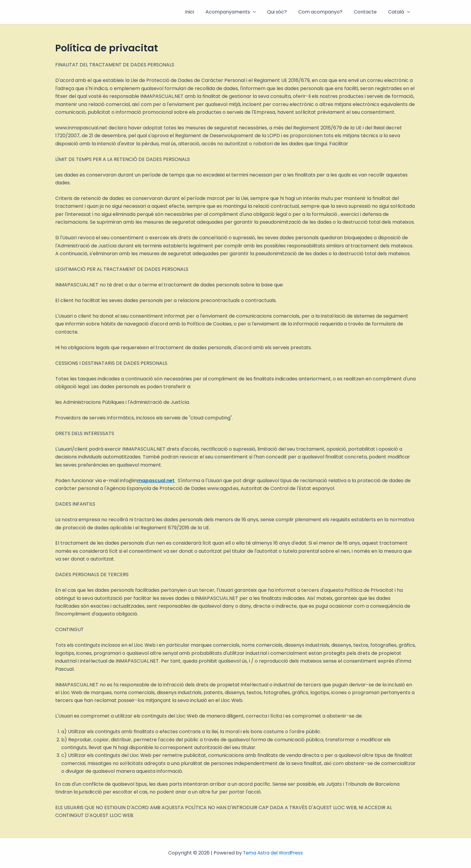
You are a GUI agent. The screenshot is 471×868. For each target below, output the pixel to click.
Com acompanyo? (325, 12)
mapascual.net (156, 481)
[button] (261, 12)
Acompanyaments (239, 12)
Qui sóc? (283, 12)
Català (400, 12)
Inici (199, 12)
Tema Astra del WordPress (273, 853)
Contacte (368, 12)
